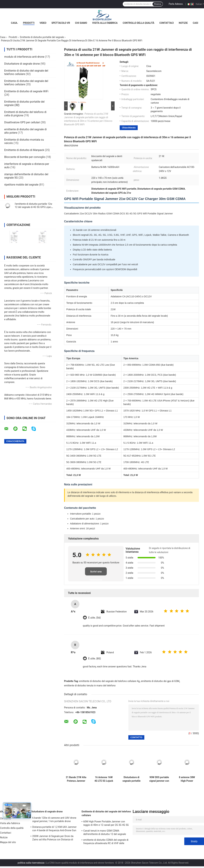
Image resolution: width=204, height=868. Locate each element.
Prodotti (29, 23)
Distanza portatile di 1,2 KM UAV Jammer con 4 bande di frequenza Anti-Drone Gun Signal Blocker (54, 829)
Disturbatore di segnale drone (22, 64)
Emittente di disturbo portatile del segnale (42, 37)
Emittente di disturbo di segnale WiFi (26, 91)
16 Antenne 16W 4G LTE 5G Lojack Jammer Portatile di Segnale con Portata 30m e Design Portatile (104, 779)
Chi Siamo (81, 23)
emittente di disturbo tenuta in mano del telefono (90, 686)
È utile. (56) (94, 618)
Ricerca (158, 4)
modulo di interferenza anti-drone (24, 57)
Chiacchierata (129, 128)
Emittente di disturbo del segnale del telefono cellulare (106, 813)
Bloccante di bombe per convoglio (25, 157)
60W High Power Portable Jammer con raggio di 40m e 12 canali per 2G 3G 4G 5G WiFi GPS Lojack (106, 824)
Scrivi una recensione (96, 573)
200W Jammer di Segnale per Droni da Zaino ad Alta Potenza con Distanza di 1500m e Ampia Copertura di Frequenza (54, 838)
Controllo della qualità (139, 23)
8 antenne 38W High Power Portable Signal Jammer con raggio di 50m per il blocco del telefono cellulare (187, 779)
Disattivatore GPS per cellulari (22, 122)
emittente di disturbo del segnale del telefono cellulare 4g (109, 681)
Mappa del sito (8, 842)
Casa (3, 37)
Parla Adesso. (176, 4)
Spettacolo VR (61, 23)
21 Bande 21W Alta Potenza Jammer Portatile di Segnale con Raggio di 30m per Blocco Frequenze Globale (76, 779)
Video (43, 23)
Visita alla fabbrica (105, 23)
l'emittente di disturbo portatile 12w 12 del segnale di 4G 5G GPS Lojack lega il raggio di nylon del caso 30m (34, 207)
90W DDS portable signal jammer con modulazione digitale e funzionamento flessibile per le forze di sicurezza (159, 779)
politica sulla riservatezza (31, 863)
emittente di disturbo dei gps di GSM (160, 681)
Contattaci (167, 23)
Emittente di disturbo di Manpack (24, 150)
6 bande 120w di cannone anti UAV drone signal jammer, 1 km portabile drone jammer (54, 820)
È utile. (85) (95, 659)
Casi (195, 23)
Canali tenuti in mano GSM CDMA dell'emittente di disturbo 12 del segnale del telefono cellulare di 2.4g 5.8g (105, 833)
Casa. (15, 23)
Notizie (183, 23)
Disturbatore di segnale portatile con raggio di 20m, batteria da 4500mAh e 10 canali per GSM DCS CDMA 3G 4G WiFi (131, 779)
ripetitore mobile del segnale (21, 185)
